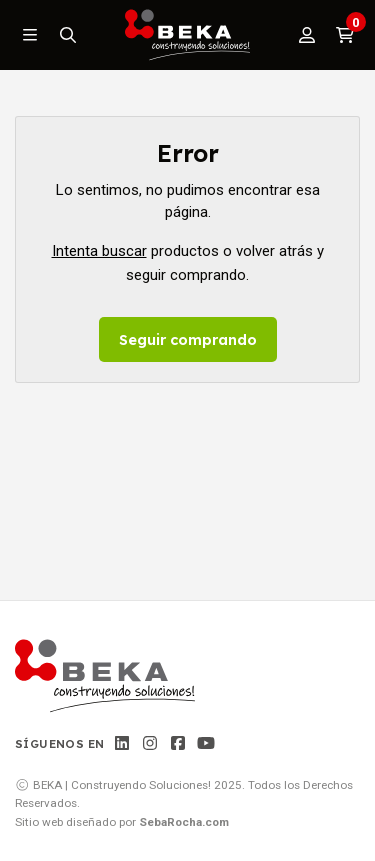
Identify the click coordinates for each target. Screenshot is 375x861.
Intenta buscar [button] (99, 251)
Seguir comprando (188, 340)
